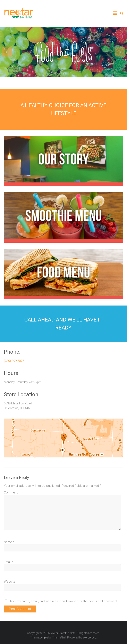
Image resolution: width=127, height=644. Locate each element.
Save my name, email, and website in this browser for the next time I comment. (63, 601)
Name (9, 542)
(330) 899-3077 (14, 361)
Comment (11, 492)
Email (9, 562)
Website (10, 582)
